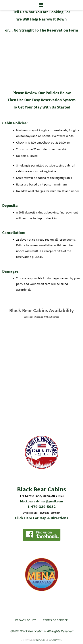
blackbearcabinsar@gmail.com (41, 501)
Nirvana (41, 640)
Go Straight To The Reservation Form (46, 30)
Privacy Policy (26, 620)
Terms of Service (55, 620)
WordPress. (55, 640)
